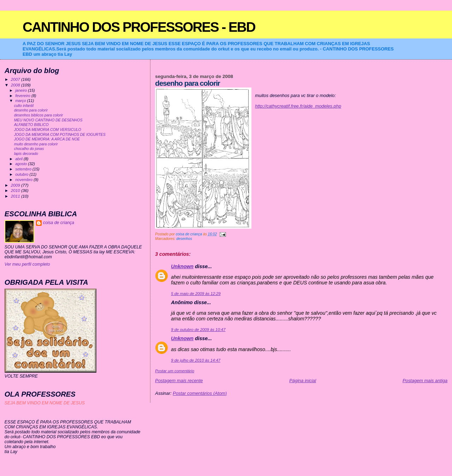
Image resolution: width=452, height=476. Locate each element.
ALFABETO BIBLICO (31, 125)
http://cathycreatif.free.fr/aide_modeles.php (298, 106)
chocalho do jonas (29, 149)
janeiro (22, 90)
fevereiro (23, 96)
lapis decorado (26, 154)
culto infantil (24, 106)
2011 (16, 196)
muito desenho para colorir (36, 144)
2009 (16, 185)
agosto (22, 164)
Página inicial (303, 381)
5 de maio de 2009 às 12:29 (196, 294)
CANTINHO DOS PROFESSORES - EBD (139, 27)
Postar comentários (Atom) (200, 393)
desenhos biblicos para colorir (39, 115)
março (21, 101)
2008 (16, 85)
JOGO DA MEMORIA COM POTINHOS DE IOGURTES (60, 135)
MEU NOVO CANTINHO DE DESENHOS (48, 120)
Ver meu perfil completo (27, 264)
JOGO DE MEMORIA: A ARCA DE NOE (47, 139)
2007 (16, 79)
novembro (24, 180)
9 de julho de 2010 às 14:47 (196, 360)
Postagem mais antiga (425, 381)
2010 (16, 190)
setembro (24, 169)
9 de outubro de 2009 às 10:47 (198, 330)
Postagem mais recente (179, 381)
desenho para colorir (31, 110)
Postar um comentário (175, 371)
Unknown (182, 266)
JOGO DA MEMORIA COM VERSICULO (48, 130)
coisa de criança (59, 223)
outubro (22, 174)
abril (19, 159)
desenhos (184, 239)
